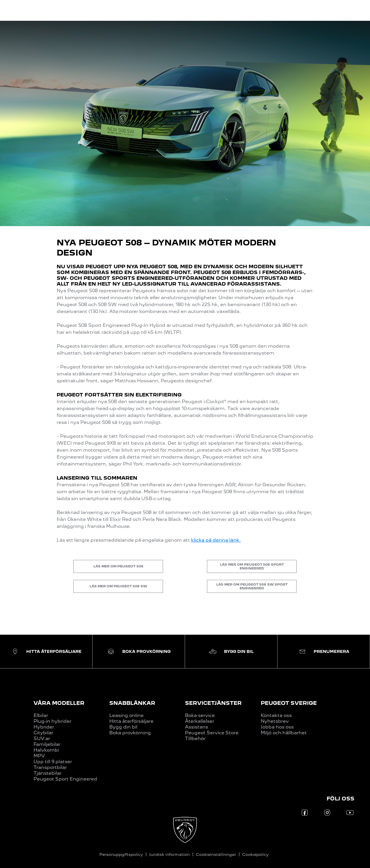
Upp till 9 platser (53, 762)
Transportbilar (50, 767)
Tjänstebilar (48, 773)
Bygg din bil (123, 727)
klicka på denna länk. (216, 540)
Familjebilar (47, 744)
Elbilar (41, 715)
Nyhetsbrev (275, 721)
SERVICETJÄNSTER (213, 703)
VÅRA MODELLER (59, 703)
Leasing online (126, 715)
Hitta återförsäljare (131, 721)
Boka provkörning (130, 733)
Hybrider (44, 727)
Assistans (197, 727)
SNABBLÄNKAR (132, 703)
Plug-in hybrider (52, 721)
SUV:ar (42, 738)
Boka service (200, 715)
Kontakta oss (276, 715)
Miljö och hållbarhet (284, 733)
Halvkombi (46, 750)
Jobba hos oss (277, 727)
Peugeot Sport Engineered (65, 779)
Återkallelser (200, 721)
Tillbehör (195, 738)
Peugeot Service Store (212, 733)
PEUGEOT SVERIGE (289, 703)
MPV (39, 756)
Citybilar (43, 733)
